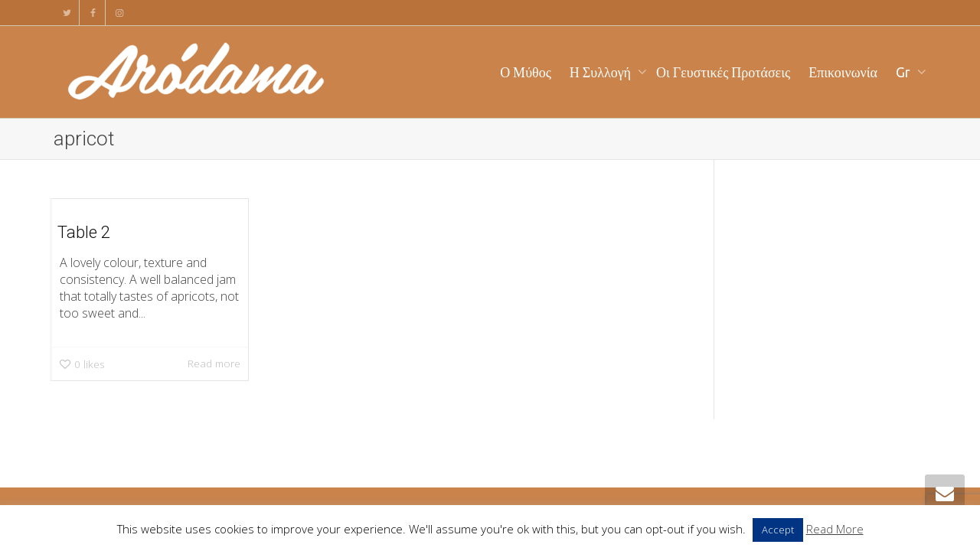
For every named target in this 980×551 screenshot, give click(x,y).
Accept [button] (778, 530)
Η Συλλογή (602, 72)
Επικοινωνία (843, 72)
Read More (835, 529)
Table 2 (84, 232)
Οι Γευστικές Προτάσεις (723, 72)
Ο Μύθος (526, 72)
